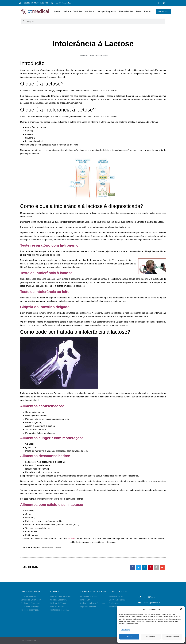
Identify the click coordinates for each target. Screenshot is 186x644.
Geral (98, 55)
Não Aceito (151, 637)
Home (57, 11)
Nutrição (104, 55)
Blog (138, 11)
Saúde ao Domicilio (72, 11)
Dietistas (72, 539)
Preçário (148, 11)
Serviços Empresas (106, 11)
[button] (181, 609)
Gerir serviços (125, 630)
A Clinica (89, 11)
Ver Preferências (172, 637)
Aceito (129, 637)
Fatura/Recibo (126, 11)
